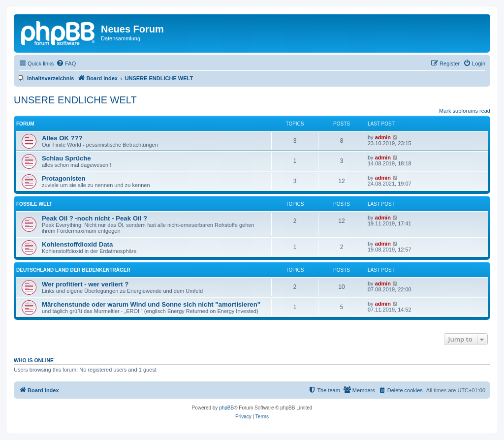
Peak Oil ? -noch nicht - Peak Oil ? (94, 218)
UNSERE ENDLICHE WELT (75, 100)
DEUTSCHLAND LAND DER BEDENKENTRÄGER (73, 270)
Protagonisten (64, 178)
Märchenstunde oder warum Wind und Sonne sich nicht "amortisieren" (151, 304)
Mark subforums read (465, 111)
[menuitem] (66, 63)
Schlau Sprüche (66, 158)
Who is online (34, 360)
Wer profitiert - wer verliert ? (85, 284)
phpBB (226, 408)
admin (383, 137)
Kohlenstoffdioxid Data (77, 244)
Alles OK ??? (62, 138)
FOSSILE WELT (34, 204)
